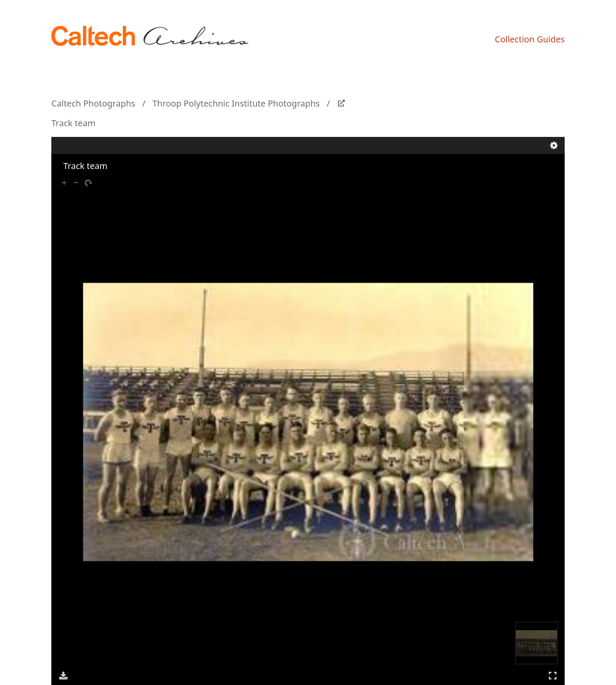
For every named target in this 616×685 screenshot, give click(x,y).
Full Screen (553, 675)
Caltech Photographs (93, 103)
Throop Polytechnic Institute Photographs (236, 103)
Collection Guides (530, 39)
